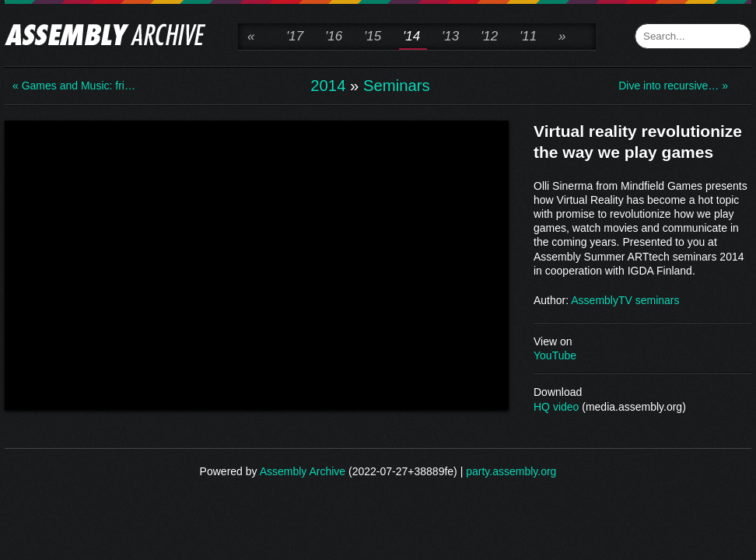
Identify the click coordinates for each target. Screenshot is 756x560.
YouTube (555, 355)
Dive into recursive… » (673, 86)
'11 (528, 36)
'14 (411, 36)
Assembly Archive (303, 471)
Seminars (397, 86)
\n (257, 264)
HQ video (556, 407)
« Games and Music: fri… (74, 86)
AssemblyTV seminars (625, 300)
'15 (373, 36)
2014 (328, 86)
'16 (334, 36)
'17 (295, 36)
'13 (450, 36)
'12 (489, 36)
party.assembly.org (511, 471)
